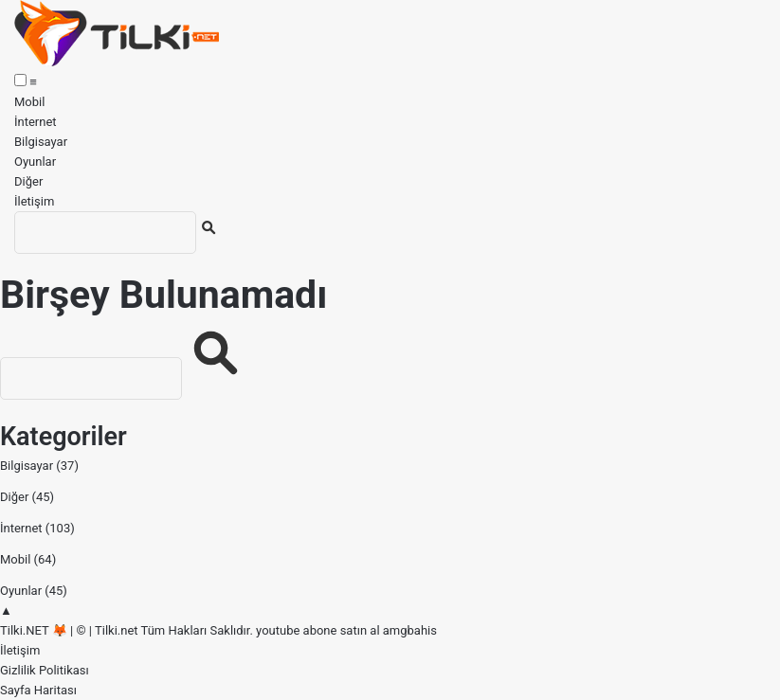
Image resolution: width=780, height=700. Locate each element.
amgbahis (410, 630)
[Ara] (105, 233)
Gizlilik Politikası (45, 670)
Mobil (29, 102)
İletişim (34, 201)
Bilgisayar (41, 142)
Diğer (28, 181)
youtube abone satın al (317, 630)
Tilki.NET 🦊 (34, 630)
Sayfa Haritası (38, 690)
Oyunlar (35, 162)
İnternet (36, 122)
